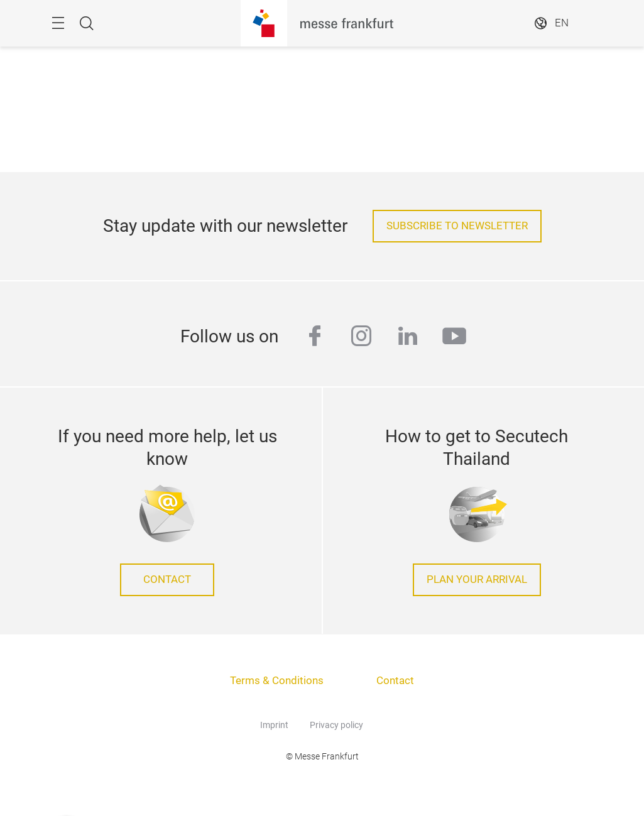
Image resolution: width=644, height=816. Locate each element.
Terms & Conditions (277, 681)
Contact (167, 579)
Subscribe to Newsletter (457, 226)
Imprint (274, 725)
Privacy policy (336, 725)
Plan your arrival (477, 579)
